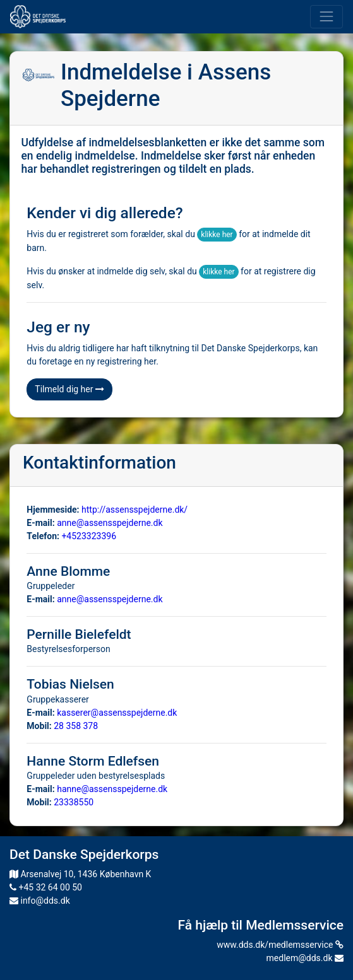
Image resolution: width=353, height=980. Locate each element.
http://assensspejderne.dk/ (135, 510)
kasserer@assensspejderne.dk (117, 713)
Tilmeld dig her (69, 389)
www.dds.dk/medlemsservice (280, 945)
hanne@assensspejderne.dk (112, 789)
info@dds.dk (40, 901)
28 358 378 (76, 726)
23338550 (74, 802)
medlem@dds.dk (305, 958)
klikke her (217, 235)
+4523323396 (89, 536)
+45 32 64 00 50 (46, 887)
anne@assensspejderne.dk (110, 523)
